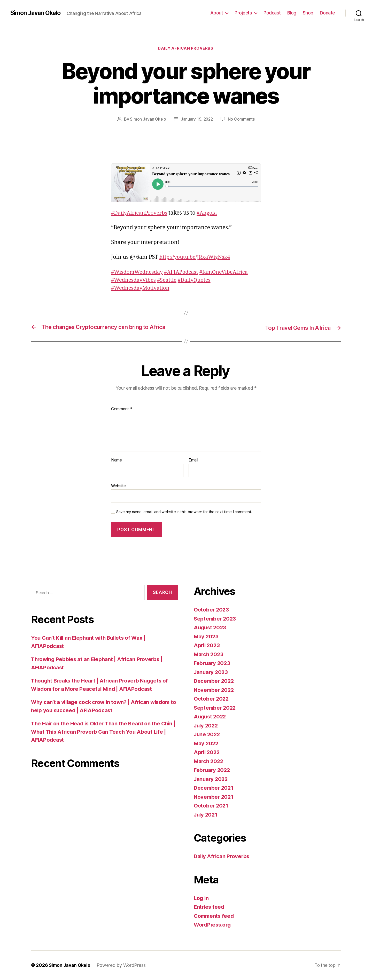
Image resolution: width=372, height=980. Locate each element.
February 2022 (213, 770)
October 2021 (211, 806)
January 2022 (212, 779)
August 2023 (211, 628)
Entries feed (210, 907)
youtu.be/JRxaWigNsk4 (196, 258)
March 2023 (209, 654)
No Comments (242, 120)
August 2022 (211, 717)
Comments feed (215, 916)
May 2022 (207, 744)
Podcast (272, 13)
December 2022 (215, 681)
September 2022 (216, 708)
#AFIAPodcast (184, 272)
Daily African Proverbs (186, 49)
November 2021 (214, 797)
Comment (122, 410)
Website (118, 486)
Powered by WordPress (123, 965)
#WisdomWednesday (138, 272)
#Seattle (170, 280)
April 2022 (207, 753)
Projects (243, 13)
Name (117, 460)
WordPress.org (213, 925)
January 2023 (212, 672)
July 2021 (206, 815)
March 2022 (209, 761)
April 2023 (207, 646)
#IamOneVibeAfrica (229, 272)
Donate (327, 13)
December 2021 (214, 788)
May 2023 (207, 637)
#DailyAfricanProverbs (141, 213)
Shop (308, 13)
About (217, 13)
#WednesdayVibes (135, 280)
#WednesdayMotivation (142, 288)
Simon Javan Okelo (37, 13)
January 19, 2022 (197, 120)
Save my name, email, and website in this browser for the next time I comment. (184, 512)
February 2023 (213, 664)
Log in (202, 898)
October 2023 (212, 610)
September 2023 (216, 619)
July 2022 (207, 726)
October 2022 (212, 699)
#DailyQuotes (198, 280)
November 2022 (215, 690)
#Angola (210, 213)
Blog (292, 13)
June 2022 (208, 735)
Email (193, 460)
